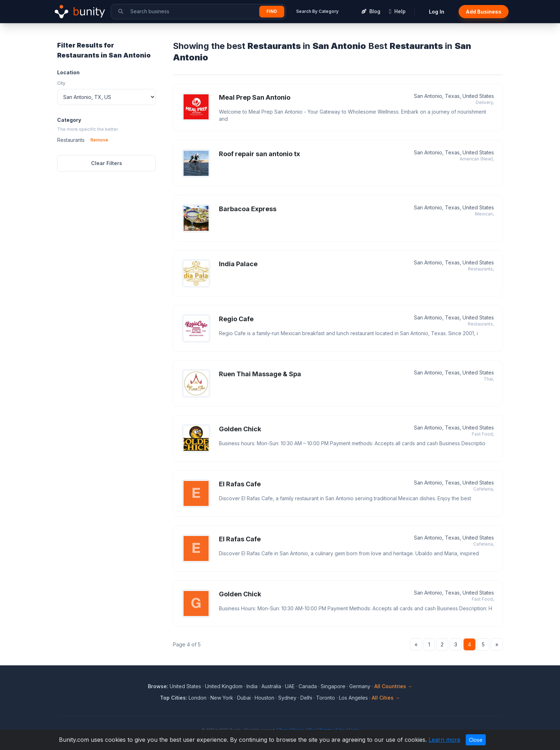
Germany (360, 686)
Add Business (484, 12)
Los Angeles (353, 698)
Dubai (244, 698)
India (252, 686)
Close (476, 740)
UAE (290, 686)
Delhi (306, 698)
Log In (437, 12)
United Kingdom (224, 686)
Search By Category (317, 11)
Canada (308, 686)
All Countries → (393, 686)
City (61, 83)
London (197, 698)
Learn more (444, 740)
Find (272, 11)
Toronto (326, 698)
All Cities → (386, 698)
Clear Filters (107, 163)
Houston (264, 698)
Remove (99, 140)
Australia (271, 686)
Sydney (287, 698)
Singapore (333, 686)
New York (222, 698)
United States (185, 686)
